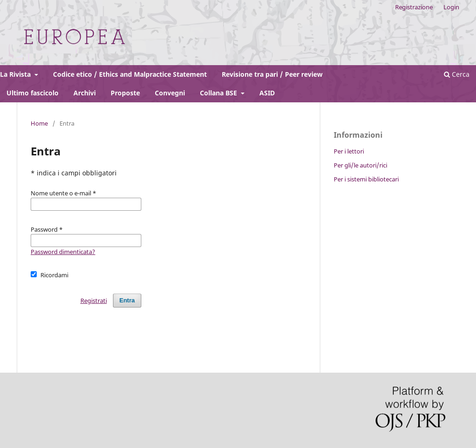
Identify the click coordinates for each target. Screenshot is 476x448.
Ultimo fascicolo (33, 93)
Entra (127, 300)
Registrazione (414, 7)
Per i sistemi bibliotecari (366, 179)
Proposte (125, 93)
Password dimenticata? (63, 252)
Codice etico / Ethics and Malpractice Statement (130, 74)
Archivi (85, 93)
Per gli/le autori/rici (360, 165)
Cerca (457, 74)
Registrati (94, 301)
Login (451, 7)
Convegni (170, 93)
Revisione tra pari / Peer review (272, 74)
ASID (267, 93)
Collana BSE (219, 93)
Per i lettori (349, 151)
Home (39, 123)
